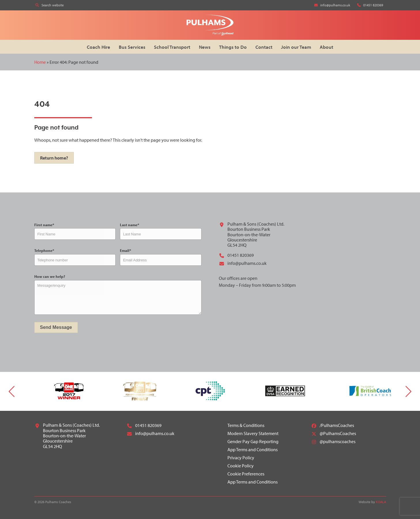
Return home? (54, 158)
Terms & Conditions (246, 425)
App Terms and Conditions (253, 449)
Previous (12, 391)
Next (408, 391)
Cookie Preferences (246, 474)
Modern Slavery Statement (253, 433)
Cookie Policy (241, 466)
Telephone (44, 251)
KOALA (381, 502)
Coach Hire (98, 47)
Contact (264, 47)
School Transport (172, 47)
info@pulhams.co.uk (243, 263)
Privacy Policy (241, 458)
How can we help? (50, 277)
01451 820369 (236, 255)
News (205, 47)
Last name (130, 225)
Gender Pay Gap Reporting (253, 441)
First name (44, 225)
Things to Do (233, 47)
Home (40, 62)
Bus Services (132, 47)
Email (126, 251)
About (326, 47)
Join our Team (296, 47)
